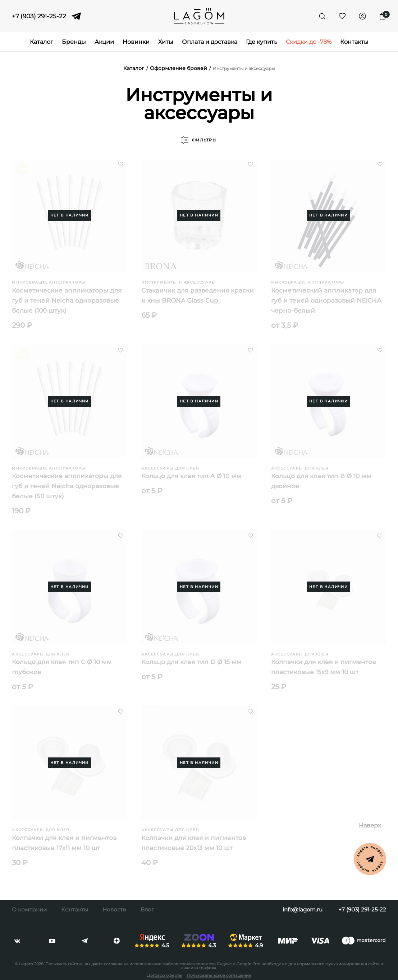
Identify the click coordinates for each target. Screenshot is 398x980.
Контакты (354, 42)
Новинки (136, 42)
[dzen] (117, 941)
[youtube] (52, 941)
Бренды (74, 42)
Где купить (262, 42)
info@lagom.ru (303, 909)
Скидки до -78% (309, 42)
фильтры (199, 140)
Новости (114, 909)
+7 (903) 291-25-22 (39, 16)
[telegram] (76, 16)
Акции (104, 42)
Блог (147, 909)
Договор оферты (165, 975)
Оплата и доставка (210, 42)
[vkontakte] (17, 941)
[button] (121, 164)
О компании (29, 909)
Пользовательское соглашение (219, 975)
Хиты (166, 42)
